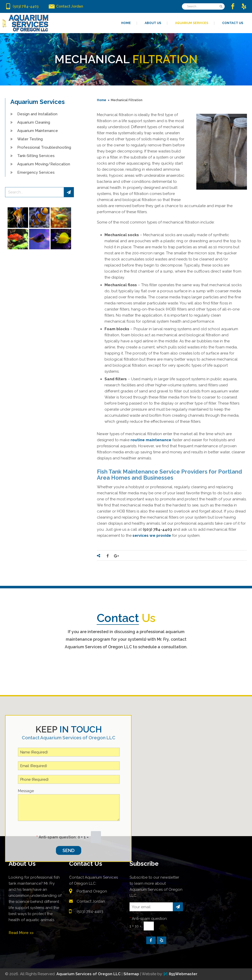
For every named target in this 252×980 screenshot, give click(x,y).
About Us (22, 864)
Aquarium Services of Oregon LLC (89, 974)
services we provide (152, 536)
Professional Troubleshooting (44, 147)
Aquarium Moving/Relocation (44, 164)
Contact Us (86, 864)
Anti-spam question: (57, 837)
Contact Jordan (91, 901)
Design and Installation (37, 114)
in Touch (69, 729)
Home (102, 100)
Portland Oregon (92, 891)
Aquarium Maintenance (38, 131)
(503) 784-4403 (90, 911)
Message (26, 791)
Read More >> (21, 933)
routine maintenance (151, 440)
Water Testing (30, 139)
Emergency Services (36, 172)
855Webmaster (181, 974)
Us (126, 618)
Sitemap (131, 974)
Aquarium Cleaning (34, 122)
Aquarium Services (38, 102)
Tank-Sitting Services (36, 156)
